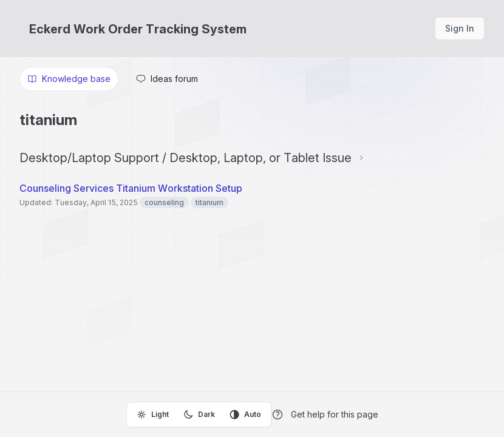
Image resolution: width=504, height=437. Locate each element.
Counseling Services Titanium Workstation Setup (131, 188)
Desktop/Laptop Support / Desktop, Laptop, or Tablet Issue (186, 158)
